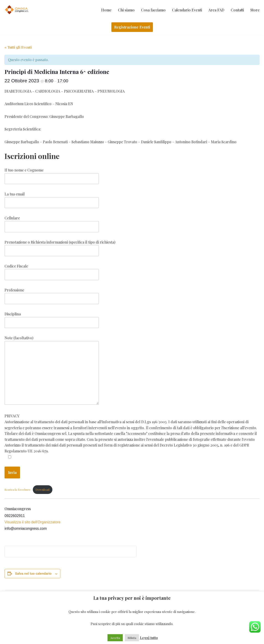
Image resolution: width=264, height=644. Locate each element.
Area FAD (216, 10)
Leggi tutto (149, 638)
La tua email (52, 198)
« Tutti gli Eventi (18, 47)
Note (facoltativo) (52, 371)
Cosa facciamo (153, 10)
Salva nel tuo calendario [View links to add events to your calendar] (33, 574)
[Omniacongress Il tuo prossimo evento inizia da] (17, 10)
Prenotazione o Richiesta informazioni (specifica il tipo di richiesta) (60, 246)
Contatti (237, 10)
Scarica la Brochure (18, 489)
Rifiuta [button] (132, 638)
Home (106, 10)
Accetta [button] (115, 638)
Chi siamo (126, 10)
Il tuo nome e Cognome (52, 174)
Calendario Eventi (187, 10)
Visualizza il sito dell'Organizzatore (33, 522)
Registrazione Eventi (132, 27)
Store (255, 10)
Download (42, 489)
